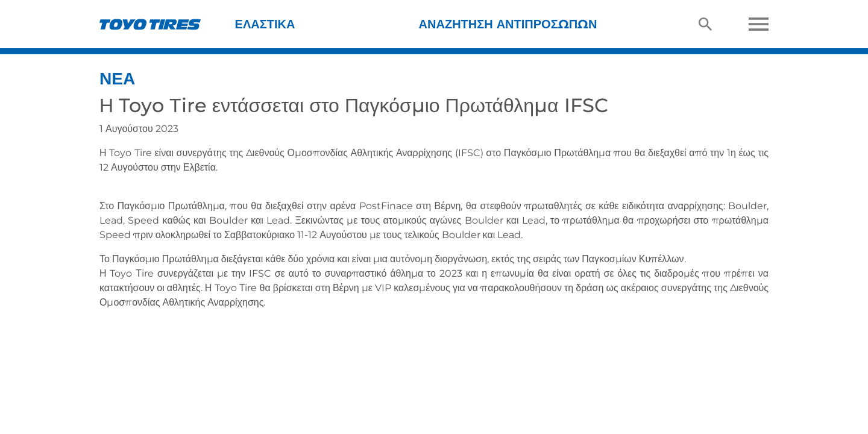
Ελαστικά (265, 24)
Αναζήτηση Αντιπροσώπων (508, 24)
